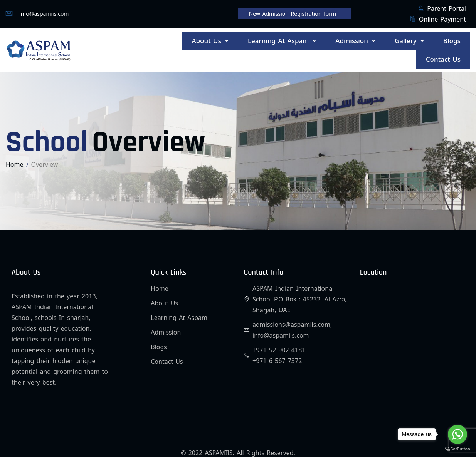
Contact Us (446, 48)
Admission (368, 38)
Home (15, 149)
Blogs (454, 38)
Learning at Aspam (301, 38)
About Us (236, 38)
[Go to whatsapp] (457, 434)
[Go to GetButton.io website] (457, 449)
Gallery (417, 38)
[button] (236, 38)
